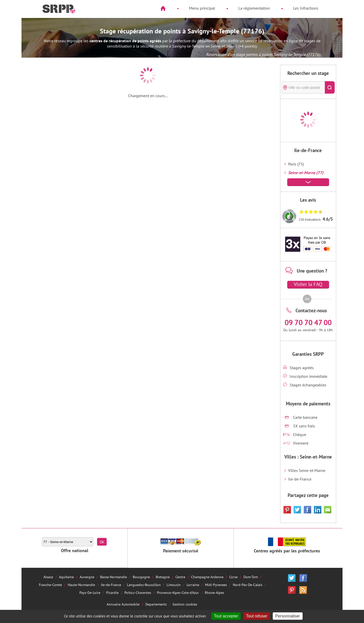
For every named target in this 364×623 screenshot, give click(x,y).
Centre (180, 577)
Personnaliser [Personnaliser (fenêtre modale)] (288, 616)
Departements (156, 604)
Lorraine (193, 585)
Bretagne (163, 577)
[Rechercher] (330, 87)
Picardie (112, 593)
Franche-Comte (50, 585)
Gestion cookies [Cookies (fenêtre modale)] (185, 604)
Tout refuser (257, 616)
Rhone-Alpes (214, 593)
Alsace (48, 577)
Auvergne (87, 577)
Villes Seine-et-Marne (307, 470)
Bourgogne (141, 577)
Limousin (174, 585)
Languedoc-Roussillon (144, 585)
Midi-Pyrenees (216, 585)
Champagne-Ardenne (207, 577)
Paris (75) (296, 164)
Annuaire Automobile (123, 604)
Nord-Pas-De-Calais (248, 585)
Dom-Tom (251, 577)
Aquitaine (66, 577)
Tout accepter (226, 616)
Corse (233, 577)
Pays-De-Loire (90, 593)
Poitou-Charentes (138, 593)
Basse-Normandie (113, 577)
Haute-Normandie (81, 585)
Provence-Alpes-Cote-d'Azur (178, 593)
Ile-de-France (300, 479)
